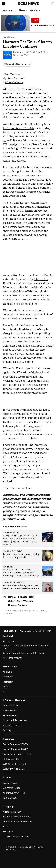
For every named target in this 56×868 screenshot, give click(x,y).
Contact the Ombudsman (16, 836)
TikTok (6, 687)
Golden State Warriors (20, 601)
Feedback (8, 832)
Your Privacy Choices (14, 793)
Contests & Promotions (15, 720)
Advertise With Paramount (17, 817)
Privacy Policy (10, 783)
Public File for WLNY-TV (15, 749)
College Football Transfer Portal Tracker (24, 653)
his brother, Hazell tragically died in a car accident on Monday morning (28, 284)
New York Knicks (17, 597)
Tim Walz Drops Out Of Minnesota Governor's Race (27, 647)
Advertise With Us (12, 725)
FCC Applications (12, 759)
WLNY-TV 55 (10, 711)
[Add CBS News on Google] (18, 64)
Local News (9, 37)
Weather (35, 10)
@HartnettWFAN (14, 519)
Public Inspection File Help (17, 754)
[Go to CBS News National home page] (28, 4)
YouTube (7, 672)
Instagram (8, 682)
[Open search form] (52, 4)
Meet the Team (11, 706)
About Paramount (12, 812)
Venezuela (9, 641)
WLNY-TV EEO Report (14, 769)
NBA (32, 597)
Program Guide (11, 715)
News (23, 10)
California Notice (12, 788)
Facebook (8, 677)
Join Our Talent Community (17, 822)
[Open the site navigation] (10, 4)
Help (5, 827)
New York (8, 10)
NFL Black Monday (13, 658)
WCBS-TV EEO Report (14, 764)
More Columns (14, 82)
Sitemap (7, 730)
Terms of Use (10, 798)
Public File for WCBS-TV (16, 744)
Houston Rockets (17, 605)
